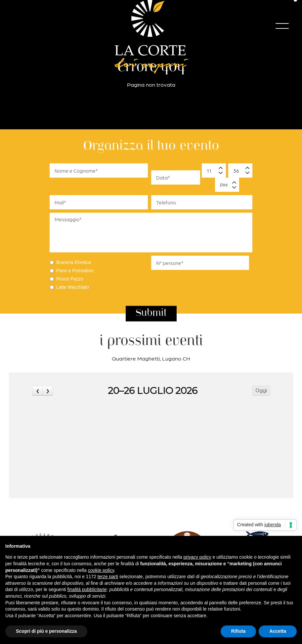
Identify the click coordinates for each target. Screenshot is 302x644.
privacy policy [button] (197, 557)
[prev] (37, 390)
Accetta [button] (278, 631)
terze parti (108, 577)
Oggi (261, 391)
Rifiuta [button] (238, 631)
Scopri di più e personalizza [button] (46, 631)
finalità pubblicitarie (87, 589)
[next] (48, 390)
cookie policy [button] (101, 570)
